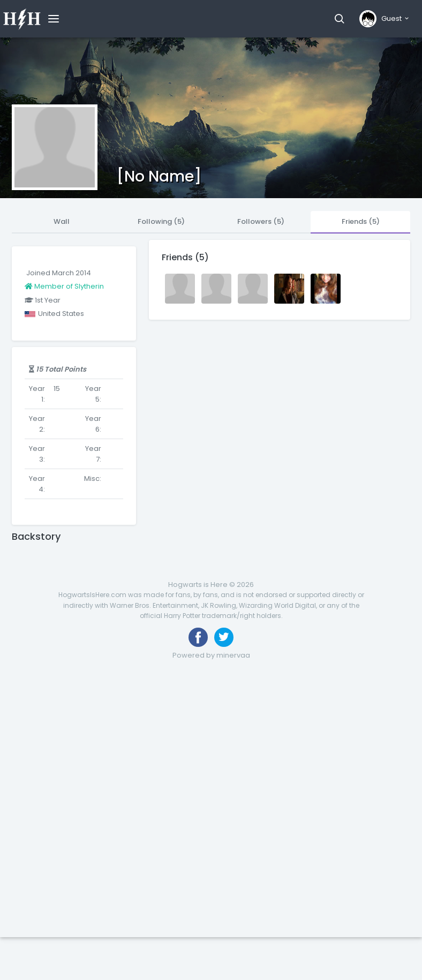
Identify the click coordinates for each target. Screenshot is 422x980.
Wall (62, 221)
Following (161, 221)
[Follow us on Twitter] (224, 637)
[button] (339, 19)
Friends (361, 221)
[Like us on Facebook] (198, 637)
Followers (261, 221)
